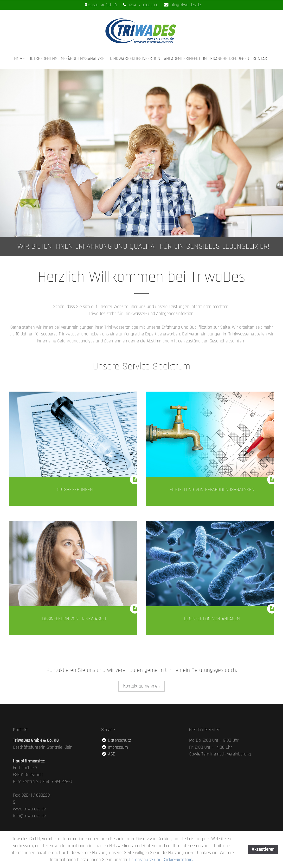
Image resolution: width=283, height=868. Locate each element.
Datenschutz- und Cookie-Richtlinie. (161, 860)
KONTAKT (261, 59)
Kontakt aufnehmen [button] (141, 686)
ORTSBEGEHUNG (43, 59)
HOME (19, 59)
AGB (108, 754)
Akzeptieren (263, 849)
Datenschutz (116, 740)
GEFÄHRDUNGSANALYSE (83, 59)
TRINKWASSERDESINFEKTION (134, 59)
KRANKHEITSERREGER (230, 59)
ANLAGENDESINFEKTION (185, 59)
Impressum (114, 747)
